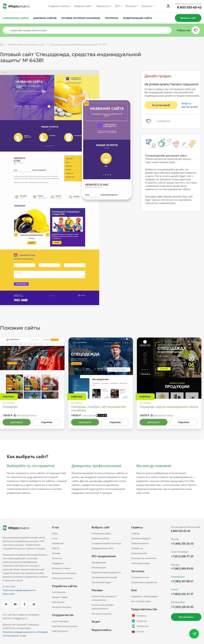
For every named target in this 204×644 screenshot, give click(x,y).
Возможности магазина (64, 573)
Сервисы (147, 6)
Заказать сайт (188, 18)
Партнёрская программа (65, 626)
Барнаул (175, 565)
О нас (55, 538)
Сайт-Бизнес (58, 602)
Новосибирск (178, 577)
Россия (138, 631)
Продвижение (99, 562)
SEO (117, 6)
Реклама (131, 6)
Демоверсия (17, 422)
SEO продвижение (104, 556)
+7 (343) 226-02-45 (182, 607)
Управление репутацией (104, 577)
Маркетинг (103, 6)
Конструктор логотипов (144, 558)
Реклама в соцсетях (102, 614)
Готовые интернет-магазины (81, 18)
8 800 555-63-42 (189, 7)
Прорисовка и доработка (144, 582)
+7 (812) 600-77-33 (182, 556)
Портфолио (58, 543)
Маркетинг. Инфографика (145, 596)
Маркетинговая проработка (106, 572)
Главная (135, 533)
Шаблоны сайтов (45, 18)
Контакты (57, 558)
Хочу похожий (161, 105)
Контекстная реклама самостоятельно (103, 607)
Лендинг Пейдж (60, 597)
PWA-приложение (140, 563)
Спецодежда (10, 407)
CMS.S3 (56, 548)
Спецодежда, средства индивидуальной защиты (169, 407)
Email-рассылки (139, 553)
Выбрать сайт (82, 6)
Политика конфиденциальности (19, 590)
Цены (55, 533)
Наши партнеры (60, 621)
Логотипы (112, 18)
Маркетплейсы (102, 630)
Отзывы (56, 553)
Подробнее (46, 422)
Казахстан (139, 621)
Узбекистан (140, 626)
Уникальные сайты (16, 18)
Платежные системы (62, 578)
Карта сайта (9, 594)
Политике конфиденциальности (19, 632)
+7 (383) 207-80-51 (182, 581)
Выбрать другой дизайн (190, 105)
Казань (175, 589)
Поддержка (58, 563)
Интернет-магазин (61, 607)
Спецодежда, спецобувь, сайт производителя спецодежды (98, 408)
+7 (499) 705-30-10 (182, 544)
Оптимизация (99, 567)
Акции (96, 622)
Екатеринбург (178, 602)
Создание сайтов (58, 6)
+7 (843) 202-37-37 (182, 594)
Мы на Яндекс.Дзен (141, 601)
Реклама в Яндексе (141, 538)
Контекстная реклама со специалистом (104, 598)
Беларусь (139, 616)
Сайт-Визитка (59, 592)
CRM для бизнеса (140, 543)
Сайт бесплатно (60, 631)
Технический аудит (101, 582)
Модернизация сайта (137, 18)
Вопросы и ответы (61, 568)
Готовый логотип (140, 577)
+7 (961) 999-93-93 (182, 569)
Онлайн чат (137, 548)
